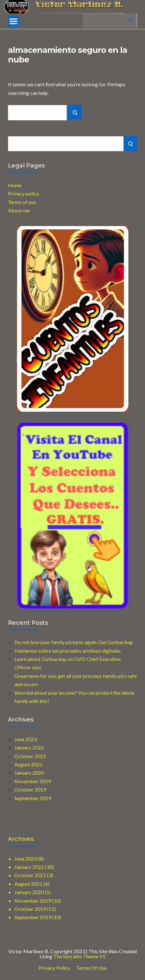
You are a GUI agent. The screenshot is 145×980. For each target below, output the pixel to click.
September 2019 (33, 798)
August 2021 (28, 764)
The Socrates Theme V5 (80, 956)
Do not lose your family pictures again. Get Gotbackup (74, 642)
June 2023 (26, 739)
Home (15, 185)
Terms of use (22, 202)
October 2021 (30, 756)
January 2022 (29, 747)
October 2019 (30, 789)
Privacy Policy (54, 968)
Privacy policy (23, 193)
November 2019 (33, 781)
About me (19, 210)
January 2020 (29, 773)
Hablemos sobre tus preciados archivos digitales (68, 651)
